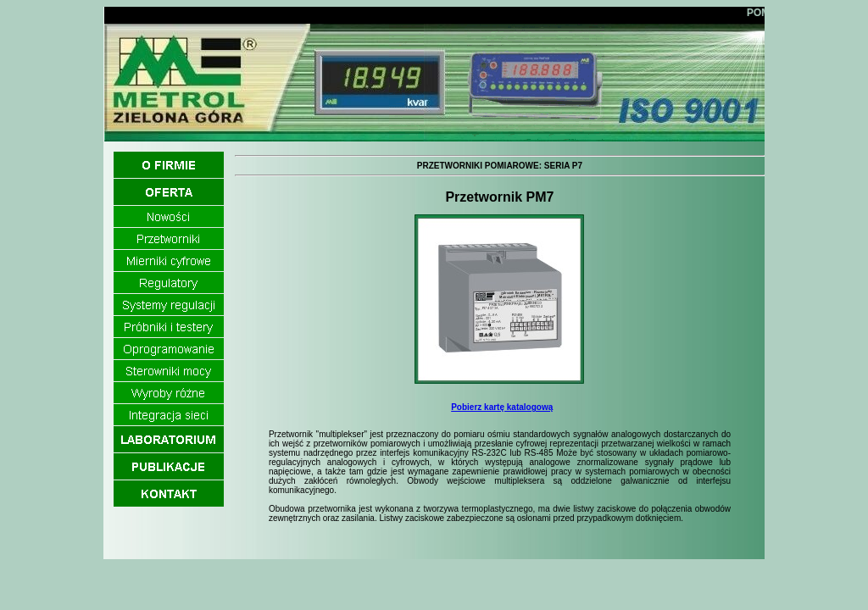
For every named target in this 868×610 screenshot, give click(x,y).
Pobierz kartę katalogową (502, 407)
